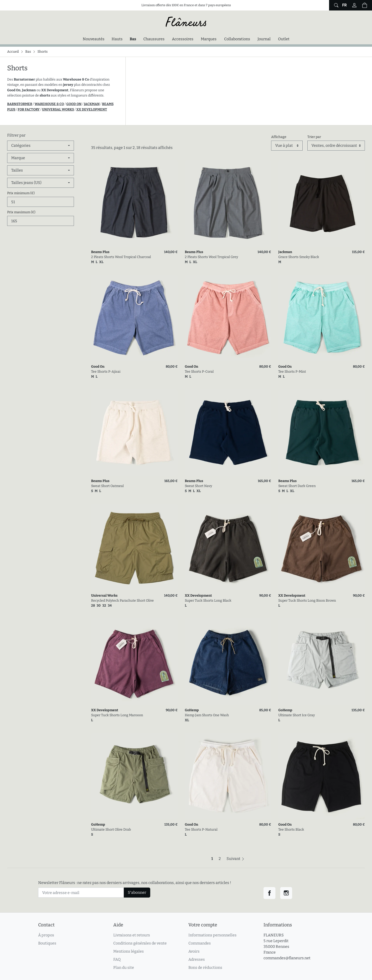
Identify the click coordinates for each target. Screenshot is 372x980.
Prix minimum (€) (21, 193)
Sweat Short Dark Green (297, 486)
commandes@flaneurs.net (287, 958)
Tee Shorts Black (291, 830)
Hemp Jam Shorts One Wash (207, 715)
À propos (46, 935)
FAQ (117, 959)
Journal (264, 39)
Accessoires (183, 39)
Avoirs (194, 951)
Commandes (200, 943)
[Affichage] (287, 146)
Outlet (284, 39)
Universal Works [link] (104, 596)
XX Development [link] (198, 596)
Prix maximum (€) (21, 212)
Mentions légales (129, 951)
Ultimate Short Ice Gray (297, 715)
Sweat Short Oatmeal (107, 486)
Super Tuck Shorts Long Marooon (117, 715)
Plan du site (124, 967)
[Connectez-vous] (354, 5)
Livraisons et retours (132, 935)
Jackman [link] (285, 252)
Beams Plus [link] (100, 252)
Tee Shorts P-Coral (199, 372)
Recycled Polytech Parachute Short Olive (122, 601)
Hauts (117, 39)
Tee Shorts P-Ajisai (106, 372)
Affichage (279, 137)
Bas (134, 39)
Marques (209, 39)
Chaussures (154, 39)
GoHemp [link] (192, 710)
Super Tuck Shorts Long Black (208, 601)
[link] (134, 203)
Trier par (314, 137)
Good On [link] (98, 367)
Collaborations (237, 39)
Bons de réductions (205, 967)
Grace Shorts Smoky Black (299, 257)
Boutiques (47, 943)
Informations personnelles (212, 935)
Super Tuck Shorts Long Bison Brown (307, 601)
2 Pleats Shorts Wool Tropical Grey (211, 257)
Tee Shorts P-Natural (201, 830)
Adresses (197, 959)
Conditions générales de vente (140, 943)
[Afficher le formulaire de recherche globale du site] (336, 5)
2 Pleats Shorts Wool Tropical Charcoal (121, 257)
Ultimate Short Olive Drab (111, 830)
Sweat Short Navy (198, 486)
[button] (365, 5)
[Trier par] (336, 146)
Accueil (13, 52)
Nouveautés (94, 39)
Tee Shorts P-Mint (292, 372)
